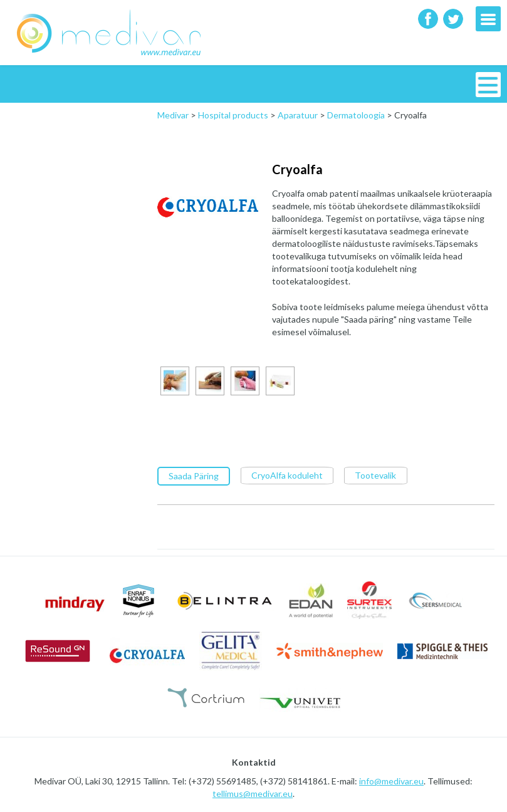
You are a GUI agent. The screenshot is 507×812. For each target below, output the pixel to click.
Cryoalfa (297, 169)
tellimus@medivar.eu (253, 793)
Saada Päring (194, 475)
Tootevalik (375, 475)
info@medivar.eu (391, 780)
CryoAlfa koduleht (287, 475)
